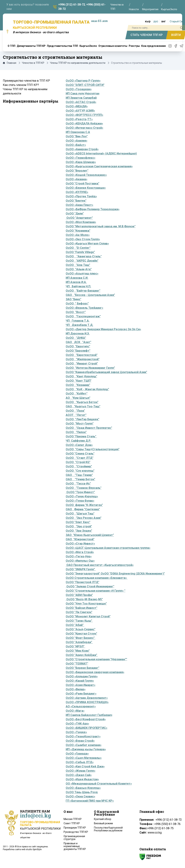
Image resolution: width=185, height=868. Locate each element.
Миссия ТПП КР (73, 819)
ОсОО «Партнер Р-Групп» (83, 81)
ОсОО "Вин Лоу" (77, 136)
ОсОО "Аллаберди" (79, 642)
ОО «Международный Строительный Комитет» (99, 784)
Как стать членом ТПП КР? (21, 85)
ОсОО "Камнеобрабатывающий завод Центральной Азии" (106, 372)
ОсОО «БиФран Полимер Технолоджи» (93, 209)
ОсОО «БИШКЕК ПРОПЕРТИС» (87, 728)
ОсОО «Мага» (75, 711)
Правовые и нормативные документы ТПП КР (75, 846)
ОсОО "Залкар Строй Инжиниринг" (90, 586)
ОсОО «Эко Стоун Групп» (83, 239)
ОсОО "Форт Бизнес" (81, 638)
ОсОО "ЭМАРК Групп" (81, 569)
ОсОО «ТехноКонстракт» (83, 736)
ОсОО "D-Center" (78, 248)
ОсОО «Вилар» (76, 689)
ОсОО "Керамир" (78, 385)
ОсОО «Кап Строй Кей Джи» (85, 766)
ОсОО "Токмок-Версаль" (84, 488)
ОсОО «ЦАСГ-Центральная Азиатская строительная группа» (108, 548)
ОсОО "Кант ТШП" (79, 381)
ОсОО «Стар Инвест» (80, 544)
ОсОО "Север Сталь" (80, 454)
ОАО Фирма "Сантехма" (83, 509)
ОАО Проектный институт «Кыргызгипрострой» (100, 565)
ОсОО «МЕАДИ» (77, 106)
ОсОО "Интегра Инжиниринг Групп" (90, 368)
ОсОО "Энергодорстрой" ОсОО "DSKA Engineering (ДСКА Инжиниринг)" (115, 574)
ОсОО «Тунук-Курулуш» (82, 496)
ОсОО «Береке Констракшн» (86, 188)
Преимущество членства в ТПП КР (26, 81)
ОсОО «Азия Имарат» (81, 685)
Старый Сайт (177, 21)
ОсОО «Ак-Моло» (78, 235)
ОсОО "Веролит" (77, 171)
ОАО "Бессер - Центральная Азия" (90, 295)
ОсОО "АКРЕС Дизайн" (82, 261)
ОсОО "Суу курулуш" (80, 471)
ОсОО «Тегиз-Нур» (79, 556)
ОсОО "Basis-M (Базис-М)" (85, 599)
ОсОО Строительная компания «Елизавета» (97, 578)
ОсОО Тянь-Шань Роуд (82, 792)
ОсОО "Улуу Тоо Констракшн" (86, 604)
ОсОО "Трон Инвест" (80, 492)
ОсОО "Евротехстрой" (82, 355)
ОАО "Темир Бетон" (80, 479)
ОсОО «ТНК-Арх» (77, 724)
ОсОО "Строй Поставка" (82, 184)
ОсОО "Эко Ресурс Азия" (84, 518)
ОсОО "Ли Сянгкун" (79, 612)
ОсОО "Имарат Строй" (82, 364)
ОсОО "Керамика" (78, 231)
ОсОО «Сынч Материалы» (84, 758)
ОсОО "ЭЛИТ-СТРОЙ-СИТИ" (85, 85)
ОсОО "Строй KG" (78, 462)
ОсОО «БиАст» (76, 145)
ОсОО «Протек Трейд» (81, 196)
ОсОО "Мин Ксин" (78, 651)
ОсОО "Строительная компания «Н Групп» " (96, 591)
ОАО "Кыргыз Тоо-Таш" (83, 406)
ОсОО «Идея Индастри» (82, 779)
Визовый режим (103, 823)
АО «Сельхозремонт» (81, 706)
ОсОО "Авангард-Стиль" (84, 256)
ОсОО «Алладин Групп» (82, 676)
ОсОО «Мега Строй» (80, 552)
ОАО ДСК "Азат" (78, 342)
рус (156, 21)
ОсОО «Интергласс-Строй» (84, 128)
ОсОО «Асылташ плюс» (82, 274)
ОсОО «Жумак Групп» (81, 771)
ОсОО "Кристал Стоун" (81, 634)
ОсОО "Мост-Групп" (80, 424)
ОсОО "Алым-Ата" (79, 269)
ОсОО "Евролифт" (78, 351)
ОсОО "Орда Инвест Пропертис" (89, 428)
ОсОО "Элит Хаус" (78, 522)
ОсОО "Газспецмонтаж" (83, 316)
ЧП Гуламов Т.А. (78, 321)
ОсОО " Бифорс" (77, 304)
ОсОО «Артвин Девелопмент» (87, 698)
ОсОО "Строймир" (79, 466)
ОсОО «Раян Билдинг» (81, 694)
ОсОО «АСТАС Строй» (81, 102)
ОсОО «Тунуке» (76, 732)
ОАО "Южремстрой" (80, 539)
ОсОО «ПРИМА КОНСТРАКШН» (87, 702)
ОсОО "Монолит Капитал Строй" (88, 616)
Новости (134, 9)
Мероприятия (150, 9)
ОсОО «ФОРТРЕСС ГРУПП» (84, 115)
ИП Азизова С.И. (77, 278)
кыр (148, 21)
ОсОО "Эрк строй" (79, 526)
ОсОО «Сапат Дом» (79, 445)
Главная (10, 63)
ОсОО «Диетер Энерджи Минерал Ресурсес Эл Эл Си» (103, 329)
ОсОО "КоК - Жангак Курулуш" (87, 389)
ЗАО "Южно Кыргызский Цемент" (90, 535)
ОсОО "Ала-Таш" (78, 265)
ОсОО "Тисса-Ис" (78, 484)
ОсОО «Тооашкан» (79, 89)
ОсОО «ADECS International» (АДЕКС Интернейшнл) (101, 154)
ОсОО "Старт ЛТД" (80, 458)
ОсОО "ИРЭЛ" (75, 646)
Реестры (134, 46)
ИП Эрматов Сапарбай (81, 98)
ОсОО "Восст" (76, 312)
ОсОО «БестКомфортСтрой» (86, 719)
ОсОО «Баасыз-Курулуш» (83, 788)
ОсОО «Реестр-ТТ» (79, 119)
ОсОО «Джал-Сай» (79, 775)
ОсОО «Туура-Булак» (80, 501)
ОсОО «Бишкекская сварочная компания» (95, 672)
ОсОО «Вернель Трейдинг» (84, 308)
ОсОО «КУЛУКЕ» (77, 192)
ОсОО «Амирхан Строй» (82, 149)
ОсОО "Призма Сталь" (81, 436)
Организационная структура (74, 838)
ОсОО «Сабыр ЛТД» (80, 762)
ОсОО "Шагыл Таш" (80, 514)
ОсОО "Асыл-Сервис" (81, 629)
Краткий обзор (103, 819)
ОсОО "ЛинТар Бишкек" (82, 419)
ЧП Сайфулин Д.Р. (78, 441)
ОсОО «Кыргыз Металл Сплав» (87, 244)
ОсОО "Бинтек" (76, 201)
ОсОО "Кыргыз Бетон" (82, 402)
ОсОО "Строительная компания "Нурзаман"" (96, 659)
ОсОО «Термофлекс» (81, 158)
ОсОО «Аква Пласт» (79, 205)
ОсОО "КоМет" (77, 394)
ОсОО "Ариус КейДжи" (82, 655)
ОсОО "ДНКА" (76, 338)
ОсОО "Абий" (75, 625)
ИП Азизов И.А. (76, 282)
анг (163, 21)
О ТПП (12, 46)
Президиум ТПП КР (75, 828)
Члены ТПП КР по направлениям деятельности (78, 63)
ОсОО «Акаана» (77, 179)
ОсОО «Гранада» (77, 754)
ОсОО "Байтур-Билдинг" (83, 291)
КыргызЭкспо (169, 9)
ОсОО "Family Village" (80, 252)
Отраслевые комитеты (113, 46)
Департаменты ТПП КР (31, 46)
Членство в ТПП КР (33, 63)
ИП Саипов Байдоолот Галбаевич (89, 715)
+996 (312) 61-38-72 (72, 5)
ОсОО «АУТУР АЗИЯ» (80, 111)
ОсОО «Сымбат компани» (84, 745)
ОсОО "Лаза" (75, 411)
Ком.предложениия (153, 46)
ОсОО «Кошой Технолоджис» (86, 175)
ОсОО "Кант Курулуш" (81, 376)
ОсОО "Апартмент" (79, 218)
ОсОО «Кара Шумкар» (81, 162)
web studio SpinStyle (32, 849)
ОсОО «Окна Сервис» (80, 796)
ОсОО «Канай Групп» (80, 681)
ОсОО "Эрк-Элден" (79, 531)
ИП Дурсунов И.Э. (78, 334)
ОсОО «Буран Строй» (80, 741)
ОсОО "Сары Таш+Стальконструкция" (93, 449)
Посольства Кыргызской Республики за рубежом (108, 829)
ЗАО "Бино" (73, 299)
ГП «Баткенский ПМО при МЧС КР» (90, 801)
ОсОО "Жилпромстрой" (83, 359)
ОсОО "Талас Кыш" (79, 621)
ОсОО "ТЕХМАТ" (77, 664)
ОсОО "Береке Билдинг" (82, 668)
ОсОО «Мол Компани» (81, 222)
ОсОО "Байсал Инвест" (82, 608)
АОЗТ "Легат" (76, 415)
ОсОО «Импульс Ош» (80, 561)
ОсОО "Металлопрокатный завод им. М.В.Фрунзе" (101, 226)
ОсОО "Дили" (75, 214)
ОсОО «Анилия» (77, 141)
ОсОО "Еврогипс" (78, 346)
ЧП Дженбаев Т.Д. (79, 325)
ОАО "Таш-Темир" (79, 475)
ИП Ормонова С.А (78, 132)
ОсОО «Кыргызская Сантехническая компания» (99, 166)
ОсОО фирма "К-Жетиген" (84, 505)
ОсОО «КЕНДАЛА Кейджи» (84, 124)
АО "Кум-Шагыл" (78, 398)
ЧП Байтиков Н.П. (78, 286)
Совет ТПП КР (72, 823)
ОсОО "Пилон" (76, 432)
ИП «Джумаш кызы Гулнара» (86, 749)
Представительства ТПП (62, 46)
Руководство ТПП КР (76, 832)
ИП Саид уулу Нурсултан (82, 93)
